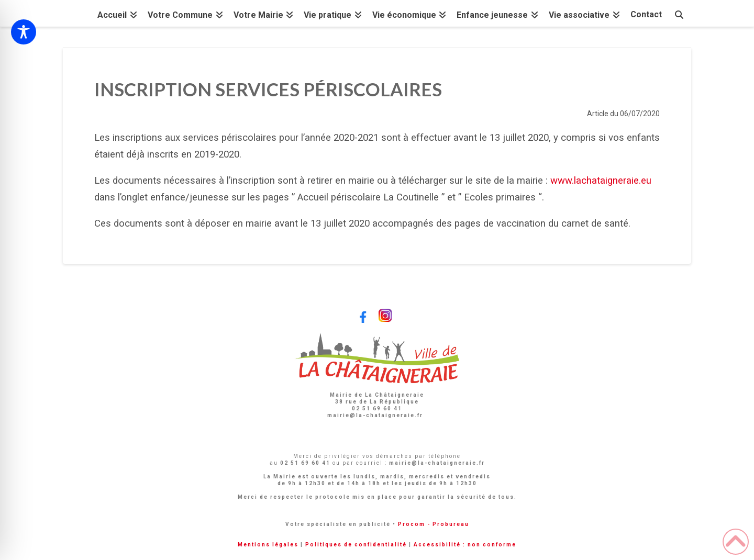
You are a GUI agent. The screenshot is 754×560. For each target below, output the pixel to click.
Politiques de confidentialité (356, 545)
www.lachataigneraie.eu (601, 181)
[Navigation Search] (679, 13)
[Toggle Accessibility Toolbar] (24, 32)
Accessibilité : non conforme (465, 545)
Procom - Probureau (434, 524)
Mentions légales (268, 545)
